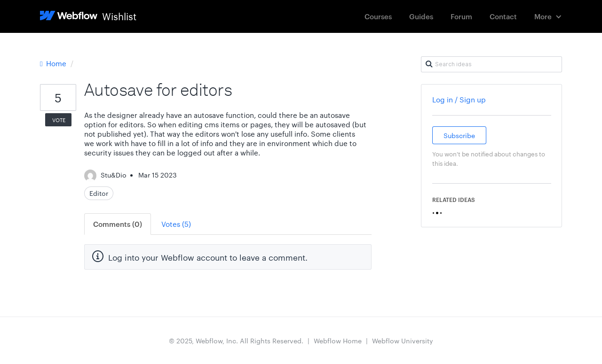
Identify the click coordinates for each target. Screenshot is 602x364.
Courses (378, 16)
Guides (421, 16)
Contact (503, 16)
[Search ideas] (491, 64)
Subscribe (459, 135)
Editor (99, 193)
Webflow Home (338, 341)
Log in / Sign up (459, 99)
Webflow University (403, 341)
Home (54, 63)
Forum (461, 16)
